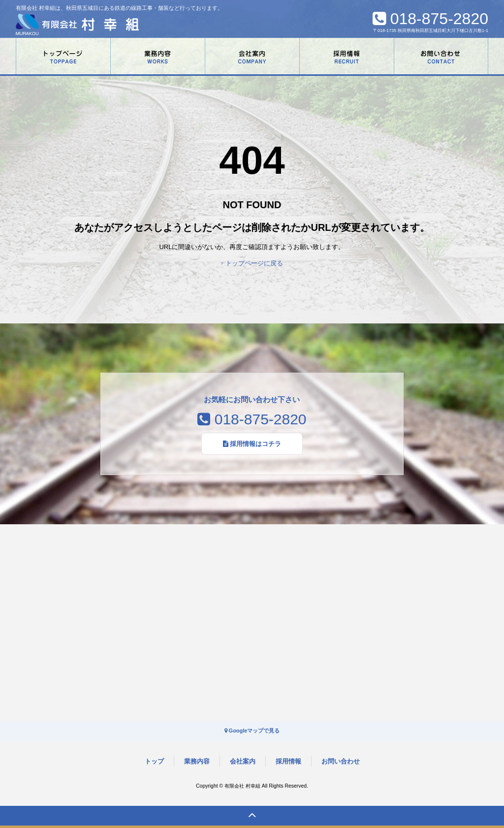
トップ (154, 761)
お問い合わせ (341, 761)
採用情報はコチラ (252, 444)
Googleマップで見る (252, 731)
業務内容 (197, 761)
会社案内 (243, 761)
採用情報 (288, 761)
